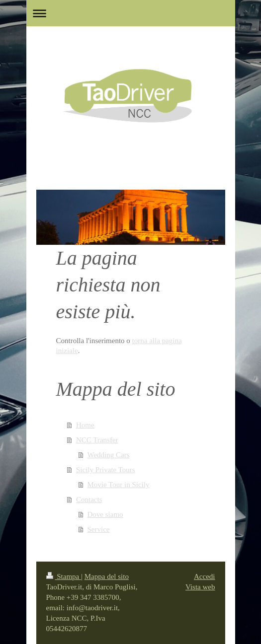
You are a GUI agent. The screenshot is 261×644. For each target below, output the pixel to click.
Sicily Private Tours (106, 470)
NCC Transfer (97, 440)
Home (85, 425)
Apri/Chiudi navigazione (131, 13)
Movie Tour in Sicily (119, 485)
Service (99, 529)
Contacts (89, 500)
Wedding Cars (109, 455)
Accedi (204, 576)
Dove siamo (105, 514)
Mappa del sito (107, 576)
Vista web (200, 587)
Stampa (64, 576)
